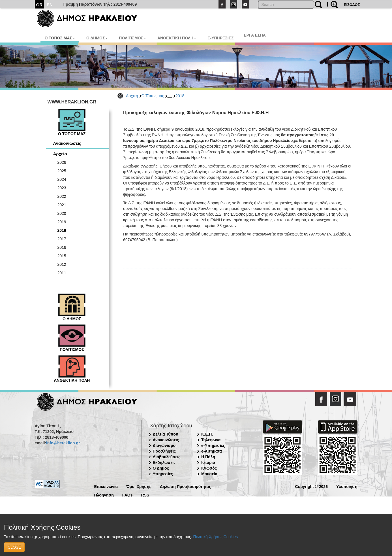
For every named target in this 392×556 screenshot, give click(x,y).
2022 (62, 196)
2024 (62, 179)
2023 (62, 188)
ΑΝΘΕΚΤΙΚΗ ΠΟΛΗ (177, 38)
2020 (62, 213)
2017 (62, 239)
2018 (180, 96)
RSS (145, 495)
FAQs (128, 495)
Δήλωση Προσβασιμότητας (186, 486)
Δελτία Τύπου (166, 434)
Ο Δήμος (161, 468)
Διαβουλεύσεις (167, 457)
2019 (62, 222)
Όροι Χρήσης (139, 486)
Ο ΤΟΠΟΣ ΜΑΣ (60, 38)
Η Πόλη (208, 457)
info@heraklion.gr (63, 443)
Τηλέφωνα (211, 440)
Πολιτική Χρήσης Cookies (215, 537)
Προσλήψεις (164, 451)
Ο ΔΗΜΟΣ (97, 38)
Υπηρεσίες (163, 474)
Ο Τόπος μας (153, 96)
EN (50, 5)
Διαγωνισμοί (165, 445)
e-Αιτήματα (212, 451)
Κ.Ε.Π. (207, 434)
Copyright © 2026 (311, 486)
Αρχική (132, 96)
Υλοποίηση (347, 486)
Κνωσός (209, 468)
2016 (62, 247)
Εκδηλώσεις (164, 462)
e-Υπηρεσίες (213, 445)
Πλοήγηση (104, 495)
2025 (62, 171)
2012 (62, 264)
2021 (62, 205)
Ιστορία (208, 462)
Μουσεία (209, 474)
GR (39, 5)
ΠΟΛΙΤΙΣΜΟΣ (132, 38)
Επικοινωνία (106, 486)
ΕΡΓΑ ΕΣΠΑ (255, 35)
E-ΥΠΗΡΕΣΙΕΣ (220, 38)
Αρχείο (60, 154)
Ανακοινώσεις (67, 143)
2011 (62, 273)
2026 (62, 162)
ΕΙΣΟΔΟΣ (352, 5)
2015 (62, 256)
